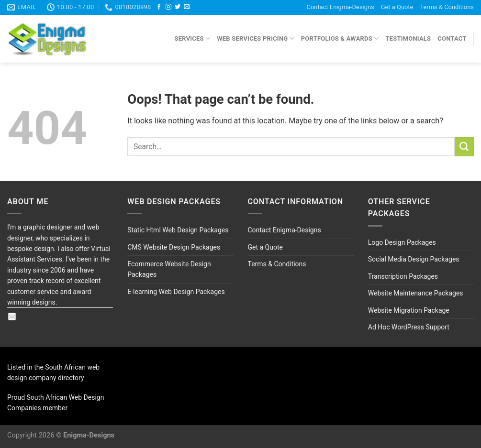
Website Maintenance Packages (416, 293)
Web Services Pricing (256, 38)
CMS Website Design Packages (174, 247)
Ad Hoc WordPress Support (409, 327)
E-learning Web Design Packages (176, 292)
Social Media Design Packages (414, 259)
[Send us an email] (187, 7)
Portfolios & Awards (340, 38)
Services (193, 38)
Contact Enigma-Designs (341, 7)
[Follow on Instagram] (168, 7)
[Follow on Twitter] (178, 7)
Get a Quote (397, 7)
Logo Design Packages (402, 242)
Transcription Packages (403, 276)
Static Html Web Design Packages (178, 230)
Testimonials (408, 38)
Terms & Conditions (447, 7)
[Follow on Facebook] (159, 7)
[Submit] (464, 147)
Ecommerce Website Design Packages (169, 269)
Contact (452, 38)
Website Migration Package (409, 310)
